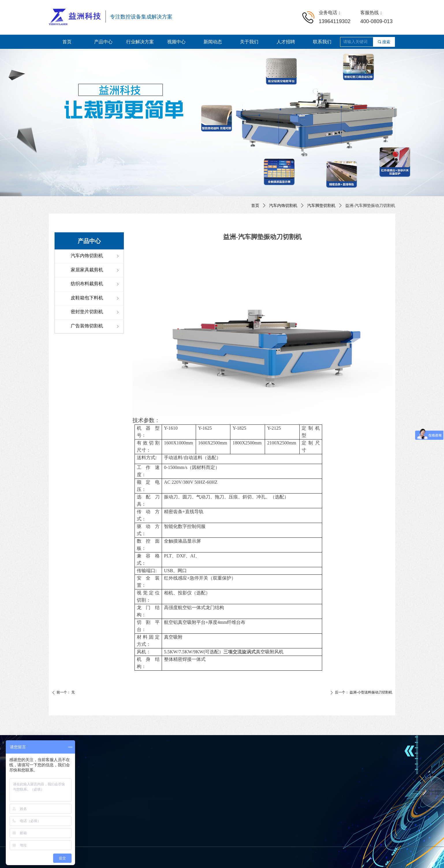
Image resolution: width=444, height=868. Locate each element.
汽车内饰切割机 (283, 206)
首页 (255, 206)
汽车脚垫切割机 (321, 206)
